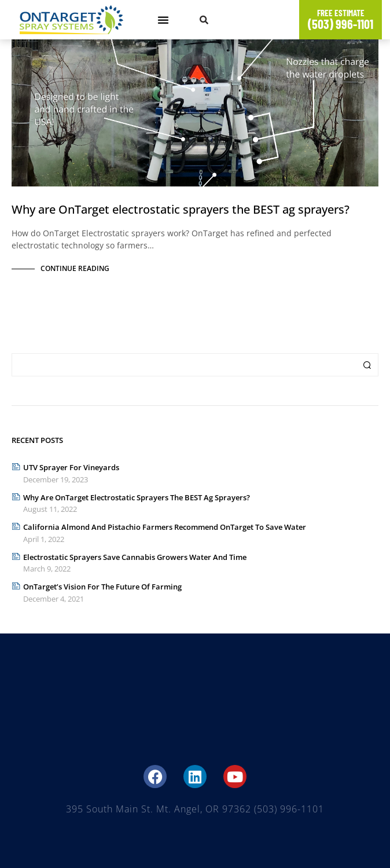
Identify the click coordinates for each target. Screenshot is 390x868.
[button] (163, 20)
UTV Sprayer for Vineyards (71, 467)
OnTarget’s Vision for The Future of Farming (102, 587)
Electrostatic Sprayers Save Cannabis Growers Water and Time (135, 557)
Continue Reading (75, 268)
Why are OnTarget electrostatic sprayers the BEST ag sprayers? (181, 209)
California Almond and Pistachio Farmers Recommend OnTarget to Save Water (165, 527)
